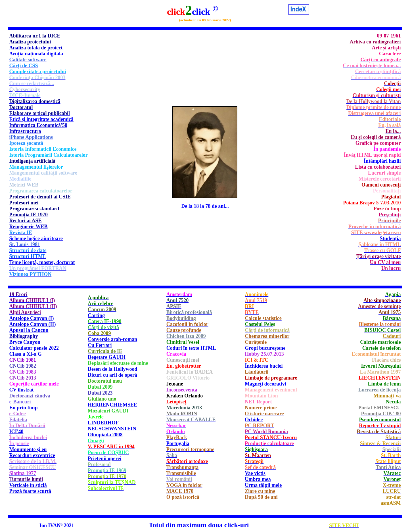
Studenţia (390, 238)
